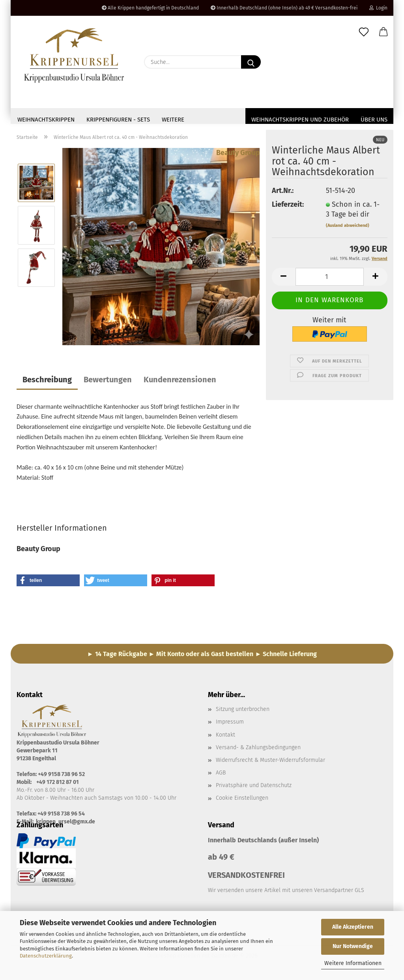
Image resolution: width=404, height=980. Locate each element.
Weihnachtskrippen (46, 120)
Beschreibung (47, 382)
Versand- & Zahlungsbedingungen (258, 750)
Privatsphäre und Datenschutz (254, 788)
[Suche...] (251, 62)
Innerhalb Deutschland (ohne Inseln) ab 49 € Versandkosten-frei (284, 8)
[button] (383, 32)
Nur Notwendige (353, 946)
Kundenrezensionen (180, 382)
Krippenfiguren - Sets (118, 120)
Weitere (173, 120)
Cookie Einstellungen (242, 800)
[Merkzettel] (364, 32)
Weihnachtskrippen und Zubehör (300, 120)
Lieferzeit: (288, 207)
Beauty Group (238, 155)
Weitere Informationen (353, 963)
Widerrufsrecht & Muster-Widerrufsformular (270, 762)
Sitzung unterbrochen (243, 712)
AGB (221, 775)
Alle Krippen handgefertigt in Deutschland (150, 8)
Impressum (230, 724)
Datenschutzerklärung (46, 956)
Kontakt (225, 737)
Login (378, 8)
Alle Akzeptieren (353, 927)
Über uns (374, 120)
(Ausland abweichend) (348, 228)
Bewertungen (108, 382)
